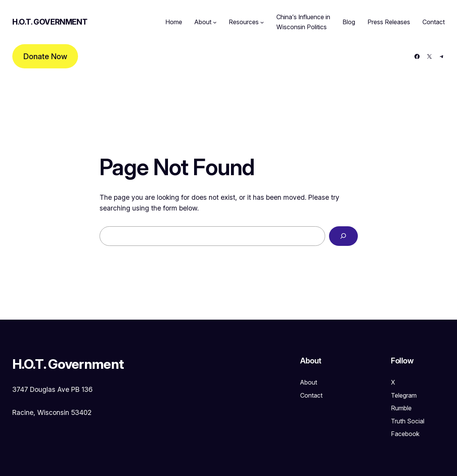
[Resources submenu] (262, 22)
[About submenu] (215, 22)
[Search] (343, 236)
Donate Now (45, 56)
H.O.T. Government (50, 22)
